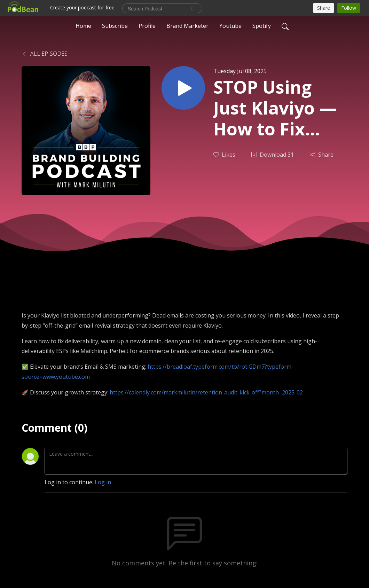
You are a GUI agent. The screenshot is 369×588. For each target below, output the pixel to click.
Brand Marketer (187, 26)
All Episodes (45, 54)
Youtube (230, 26)
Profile (147, 26)
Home (83, 26)
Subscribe (115, 26)
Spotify (262, 26)
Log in (103, 482)
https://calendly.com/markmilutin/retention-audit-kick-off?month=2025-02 (206, 392)
